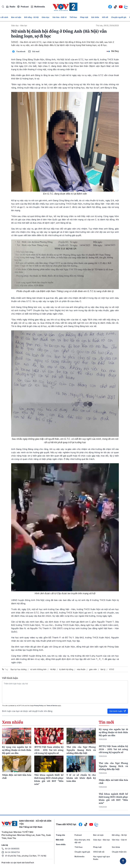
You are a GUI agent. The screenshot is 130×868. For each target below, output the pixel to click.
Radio (11, 7)
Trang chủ (60, 835)
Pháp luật (84, 17)
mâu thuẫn (81, 669)
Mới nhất (60, 840)
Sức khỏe (95, 17)
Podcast (23, 7)
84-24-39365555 (12, 849)
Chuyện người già (119, 17)
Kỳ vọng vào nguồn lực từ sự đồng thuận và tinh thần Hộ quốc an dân (113, 732)
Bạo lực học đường (19, 669)
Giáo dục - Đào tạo (19, 25)
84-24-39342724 (12, 852)
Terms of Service (52, 706)
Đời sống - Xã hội (31, 17)
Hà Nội (53, 669)
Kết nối (105, 17)
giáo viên (93, 669)
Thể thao (73, 17)
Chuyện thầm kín (119, 852)
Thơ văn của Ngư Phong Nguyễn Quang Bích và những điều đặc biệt (113, 766)
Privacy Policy (39, 706)
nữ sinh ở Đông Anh (38, 669)
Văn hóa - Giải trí (59, 17)
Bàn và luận (16, 17)
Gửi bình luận (118, 711)
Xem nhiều (61, 844)
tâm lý (103, 669)
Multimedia (38, 7)
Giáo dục (45, 17)
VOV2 (112, 669)
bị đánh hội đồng (66, 669)
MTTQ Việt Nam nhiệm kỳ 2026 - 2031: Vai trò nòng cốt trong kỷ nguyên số (113, 749)
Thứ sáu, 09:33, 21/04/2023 (107, 25)
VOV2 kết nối (99, 852)
